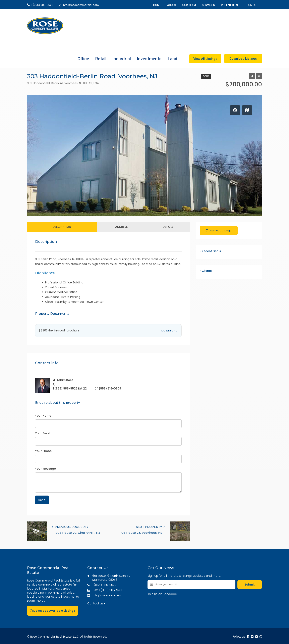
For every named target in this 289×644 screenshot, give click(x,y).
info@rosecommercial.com (113, 595)
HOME (157, 5)
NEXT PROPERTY (150, 527)
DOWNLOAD (169, 331)
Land (172, 59)
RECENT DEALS (231, 5)
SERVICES (208, 5)
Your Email (43, 433)
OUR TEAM (189, 5)
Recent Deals (211, 251)
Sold (206, 76)
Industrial (122, 59)
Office (83, 59)
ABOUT (172, 5)
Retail (101, 59)
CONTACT (253, 5)
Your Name (43, 416)
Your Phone (43, 451)
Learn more (35, 601)
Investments (149, 59)
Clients (207, 271)
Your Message (45, 469)
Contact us (96, 603)
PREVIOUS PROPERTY (70, 527)
